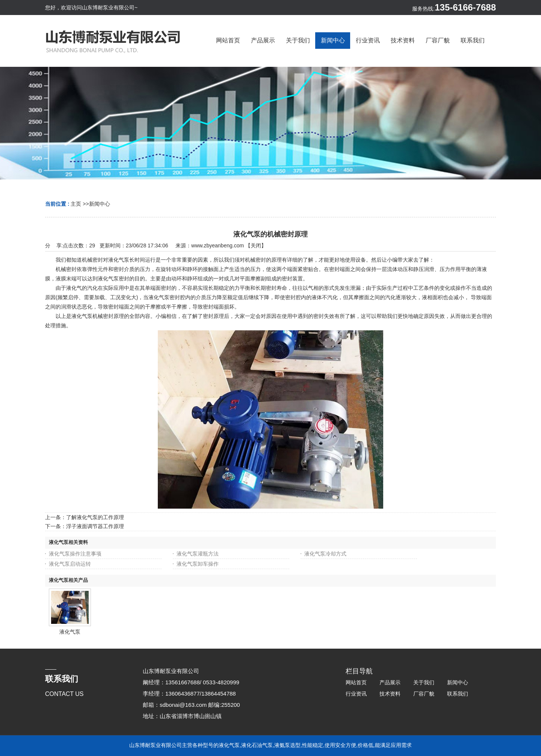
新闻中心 (100, 204)
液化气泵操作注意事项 (75, 554)
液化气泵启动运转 (70, 564)
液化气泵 (70, 632)
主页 (76, 204)
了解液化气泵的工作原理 (95, 517)
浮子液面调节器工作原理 (95, 526)
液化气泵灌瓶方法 (198, 554)
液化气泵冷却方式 (325, 554)
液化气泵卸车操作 (198, 564)
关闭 (256, 245)
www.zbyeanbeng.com (218, 245)
